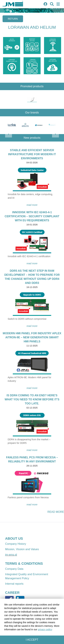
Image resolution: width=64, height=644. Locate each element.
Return (13, 19)
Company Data (14, 569)
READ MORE (32, 205)
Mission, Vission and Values (22, 549)
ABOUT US (14, 538)
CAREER (12, 593)
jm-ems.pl (11, 555)
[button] (9, 134)
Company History (16, 544)
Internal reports (14, 584)
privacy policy (45, 629)
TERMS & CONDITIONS (24, 564)
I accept (32, 640)
